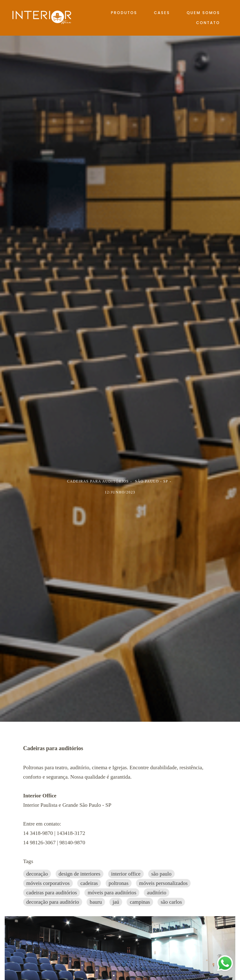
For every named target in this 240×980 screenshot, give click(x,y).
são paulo (161, 874)
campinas (140, 902)
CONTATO (208, 23)
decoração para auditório (53, 902)
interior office (126, 874)
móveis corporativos (48, 883)
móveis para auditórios (112, 893)
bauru (96, 902)
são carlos (171, 902)
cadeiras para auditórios (52, 893)
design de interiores (80, 874)
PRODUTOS (124, 13)
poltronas (119, 883)
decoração (37, 874)
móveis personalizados (163, 883)
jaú (116, 902)
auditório (157, 893)
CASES (162, 13)
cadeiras (89, 883)
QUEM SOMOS (203, 13)
